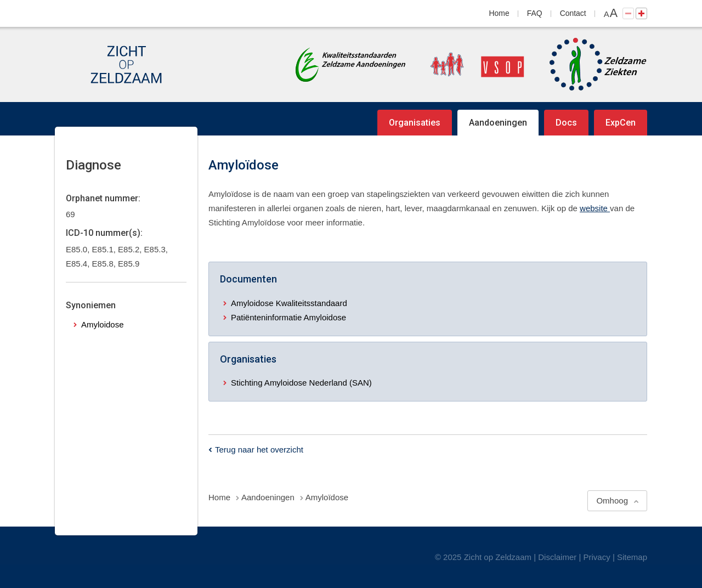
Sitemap (632, 557)
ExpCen (621, 123)
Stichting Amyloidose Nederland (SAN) (301, 383)
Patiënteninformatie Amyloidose (288, 317)
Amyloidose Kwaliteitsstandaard (289, 303)
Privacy (597, 557)
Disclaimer (557, 557)
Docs (566, 123)
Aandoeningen (498, 123)
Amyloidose (103, 324)
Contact (573, 13)
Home (499, 13)
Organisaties (415, 123)
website (595, 208)
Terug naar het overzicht (259, 450)
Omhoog (612, 501)
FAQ (535, 13)
